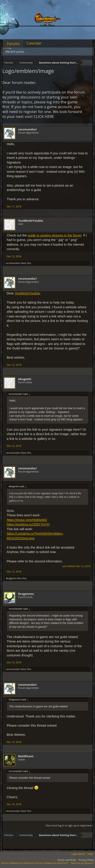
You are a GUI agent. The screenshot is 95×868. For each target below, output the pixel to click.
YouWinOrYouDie (31, 221)
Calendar (34, 43)
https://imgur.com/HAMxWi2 (27, 520)
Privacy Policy (86, 860)
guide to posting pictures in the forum (55, 235)
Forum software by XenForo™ (52, 863)
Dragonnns (26, 594)
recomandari (27, 129)
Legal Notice (78, 854)
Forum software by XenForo (18, 863)
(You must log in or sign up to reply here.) (69, 825)
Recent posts (15, 52)
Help (90, 854)
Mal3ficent (26, 756)
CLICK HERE (44, 116)
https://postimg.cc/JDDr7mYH (28, 524)
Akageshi (25, 379)
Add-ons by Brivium (82, 863)
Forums (13, 44)
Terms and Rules (67, 860)
